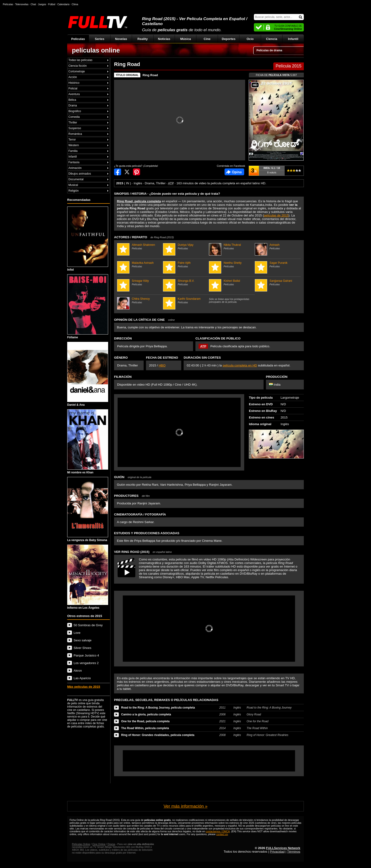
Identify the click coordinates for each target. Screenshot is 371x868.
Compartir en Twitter (127, 172)
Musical (73, 185)
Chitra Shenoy (139, 300)
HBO (162, 365)
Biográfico (75, 111)
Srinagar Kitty (139, 282)
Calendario (63, 4)
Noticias (164, 39)
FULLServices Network (283, 848)
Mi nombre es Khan (88, 442)
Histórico (74, 83)
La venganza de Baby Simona (88, 509)
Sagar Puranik (277, 264)
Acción (73, 77)
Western (74, 145)
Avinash (277, 247)
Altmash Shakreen (139, 247)
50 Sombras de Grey (88, 625)
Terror (72, 140)
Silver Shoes (82, 648)
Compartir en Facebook (118, 172)
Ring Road (150, 75)
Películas (78, 39)
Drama (73, 106)
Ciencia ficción (77, 66)
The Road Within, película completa (145, 728)
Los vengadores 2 (86, 663)
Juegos (42, 4)
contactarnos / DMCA (218, 831)
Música (186, 39)
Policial (73, 88)
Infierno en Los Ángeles (88, 577)
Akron (78, 671)
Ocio (250, 39)
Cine (207, 39)
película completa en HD (240, 365)
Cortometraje (77, 71)
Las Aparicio (82, 678)
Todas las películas (80, 60)
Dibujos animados (80, 174)
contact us (222, 834)
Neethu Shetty (231, 264)
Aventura (74, 94)
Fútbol (52, 4)
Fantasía (74, 162)
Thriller (73, 123)
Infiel (88, 239)
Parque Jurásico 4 (86, 655)
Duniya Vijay (185, 247)
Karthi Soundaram (185, 300)
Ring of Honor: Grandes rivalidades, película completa (158, 735)
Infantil (293, 39)
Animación (75, 168)
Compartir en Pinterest (137, 172)
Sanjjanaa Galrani (277, 282)
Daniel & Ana (88, 374)
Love (77, 633)
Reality (143, 39)
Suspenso (75, 128)
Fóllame (88, 307)
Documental (76, 179)
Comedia (74, 117)
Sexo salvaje (83, 640)
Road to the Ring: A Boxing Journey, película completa (158, 708)
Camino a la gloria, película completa (146, 714)
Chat (33, 4)
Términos (294, 852)
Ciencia (272, 39)
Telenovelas (22, 4)
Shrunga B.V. (185, 282)
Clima (75, 4)
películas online (96, 50)
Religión (73, 191)
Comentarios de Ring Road (234, 172)
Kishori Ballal (231, 282)
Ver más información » (185, 806)
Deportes (229, 39)
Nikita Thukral (231, 247)
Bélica (72, 100)
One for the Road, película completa (145, 721)
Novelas (121, 39)
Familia (73, 151)
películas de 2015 (276, 215)
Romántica (75, 134)
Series (100, 39)
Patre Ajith (185, 264)
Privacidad (277, 852)
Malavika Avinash (139, 264)
